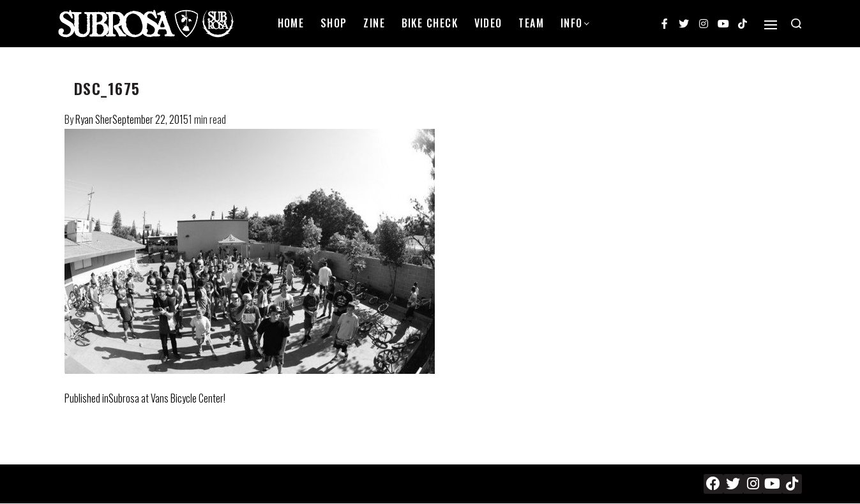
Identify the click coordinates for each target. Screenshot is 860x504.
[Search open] (796, 24)
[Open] (771, 25)
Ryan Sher (94, 119)
